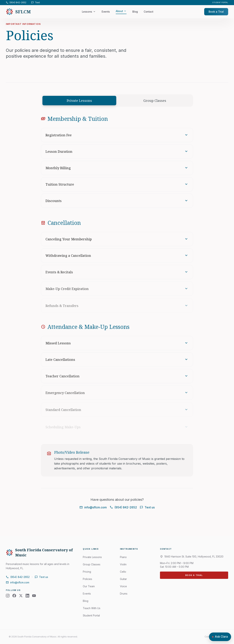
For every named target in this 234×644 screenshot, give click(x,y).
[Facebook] (14, 596)
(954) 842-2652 (16, 3)
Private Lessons (79, 101)
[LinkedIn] (27, 596)
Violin (123, 564)
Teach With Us (92, 608)
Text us (147, 507)
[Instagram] (8, 596)
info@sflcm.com (93, 507)
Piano (123, 557)
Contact (149, 12)
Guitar (123, 579)
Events (106, 12)
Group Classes (155, 101)
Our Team (89, 586)
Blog (135, 12)
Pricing (87, 572)
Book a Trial (216, 12)
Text (36, 3)
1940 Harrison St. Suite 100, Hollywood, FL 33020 (192, 557)
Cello (123, 572)
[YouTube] (34, 596)
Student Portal (220, 2)
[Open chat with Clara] (220, 637)
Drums (124, 594)
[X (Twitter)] (21, 596)
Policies (87, 579)
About (121, 11)
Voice (123, 586)
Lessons (89, 12)
